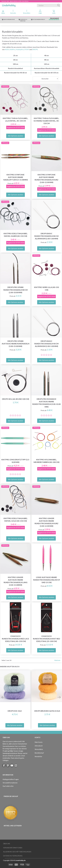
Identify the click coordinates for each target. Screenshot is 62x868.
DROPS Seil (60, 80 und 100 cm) (16, 399)
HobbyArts (20, 49)
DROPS (35, 49)
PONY (27, 49)
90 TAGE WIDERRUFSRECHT (39, 19)
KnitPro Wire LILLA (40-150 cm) (46, 289)
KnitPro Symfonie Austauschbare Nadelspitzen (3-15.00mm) (16, 177)
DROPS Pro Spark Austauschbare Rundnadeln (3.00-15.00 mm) (16, 344)
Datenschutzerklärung (13, 856)
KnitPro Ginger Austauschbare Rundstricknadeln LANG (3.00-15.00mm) (16, 581)
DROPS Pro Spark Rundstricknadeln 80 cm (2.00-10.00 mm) (16, 290)
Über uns (7, 844)
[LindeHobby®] (9, 5)
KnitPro (12, 49)
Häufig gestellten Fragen (11, 779)
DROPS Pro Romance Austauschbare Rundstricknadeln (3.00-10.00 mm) (46, 403)
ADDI (7, 49)
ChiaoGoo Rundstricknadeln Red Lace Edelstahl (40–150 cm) (15, 639)
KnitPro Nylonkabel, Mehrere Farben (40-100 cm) (46, 461)
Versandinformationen (10, 783)
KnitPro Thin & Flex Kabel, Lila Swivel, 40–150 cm (15, 120)
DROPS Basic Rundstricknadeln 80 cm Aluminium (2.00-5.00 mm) (46, 236)
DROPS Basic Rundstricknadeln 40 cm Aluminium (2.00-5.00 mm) (46, 344)
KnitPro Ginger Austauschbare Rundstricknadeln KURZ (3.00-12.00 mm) (46, 522)
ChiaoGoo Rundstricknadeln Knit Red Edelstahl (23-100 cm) (47, 639)
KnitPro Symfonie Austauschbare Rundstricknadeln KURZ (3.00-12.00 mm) (46, 178)
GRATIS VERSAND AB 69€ (9, 19)
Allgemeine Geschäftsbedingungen (17, 852)
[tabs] (54, 12)
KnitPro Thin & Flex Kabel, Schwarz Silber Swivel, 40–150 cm (46, 121)
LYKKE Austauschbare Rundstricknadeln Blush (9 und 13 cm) (47, 580)
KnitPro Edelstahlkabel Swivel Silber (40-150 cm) (16, 235)
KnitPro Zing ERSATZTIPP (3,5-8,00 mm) (16, 461)
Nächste (57, 660)
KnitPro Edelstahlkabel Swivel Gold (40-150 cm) (16, 520)
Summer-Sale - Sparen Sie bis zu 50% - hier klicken (15, 1)
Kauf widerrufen (8, 786)
